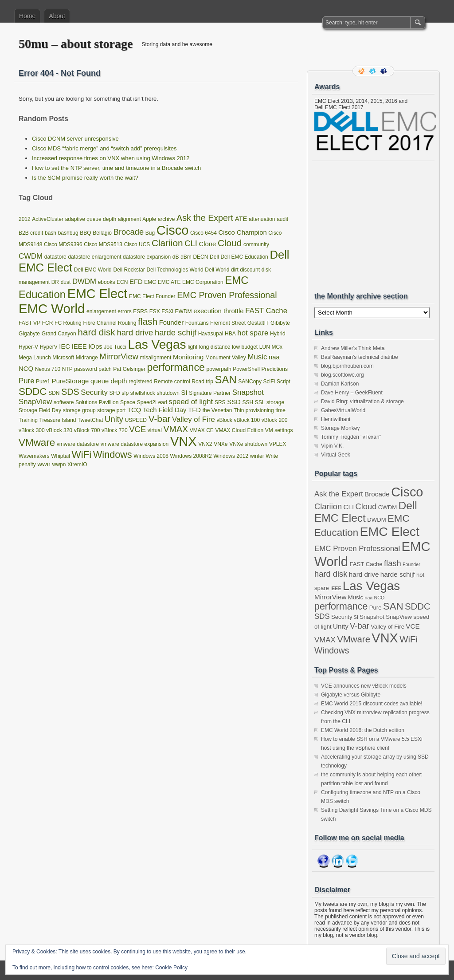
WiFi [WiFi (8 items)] (82, 455)
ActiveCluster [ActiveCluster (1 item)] (48, 219)
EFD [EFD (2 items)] (136, 282)
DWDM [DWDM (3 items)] (84, 281)
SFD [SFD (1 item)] (115, 393)
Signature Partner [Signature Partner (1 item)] (210, 393)
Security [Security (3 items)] (94, 392)
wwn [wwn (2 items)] (44, 464)
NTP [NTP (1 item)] (67, 369)
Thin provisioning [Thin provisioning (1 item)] (254, 410)
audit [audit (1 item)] (282, 219)
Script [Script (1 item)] (284, 382)
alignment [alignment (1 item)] (129, 219)
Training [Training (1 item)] (28, 420)
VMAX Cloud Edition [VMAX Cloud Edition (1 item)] (240, 430)
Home (27, 16)
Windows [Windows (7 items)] (113, 455)
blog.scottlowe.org (342, 375)
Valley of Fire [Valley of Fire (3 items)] (194, 419)
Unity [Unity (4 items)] (114, 419)
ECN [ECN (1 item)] (122, 282)
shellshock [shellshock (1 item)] (143, 393)
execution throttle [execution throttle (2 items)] (218, 311)
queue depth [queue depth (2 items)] (109, 381)
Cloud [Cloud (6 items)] (230, 243)
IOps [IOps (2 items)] (95, 346)
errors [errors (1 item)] (124, 311)
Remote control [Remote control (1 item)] (172, 382)
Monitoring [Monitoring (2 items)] (188, 357)
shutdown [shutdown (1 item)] (168, 393)
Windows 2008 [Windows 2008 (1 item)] (151, 456)
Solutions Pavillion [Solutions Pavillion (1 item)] (97, 402)
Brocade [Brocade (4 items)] (129, 232)
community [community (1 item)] (256, 244)
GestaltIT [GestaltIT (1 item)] (258, 323)
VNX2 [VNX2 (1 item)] (205, 444)
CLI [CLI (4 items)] (191, 243)
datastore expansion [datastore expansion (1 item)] (147, 257)
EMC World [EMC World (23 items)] (52, 309)
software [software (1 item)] (64, 402)
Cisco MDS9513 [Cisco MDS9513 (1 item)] (103, 244)
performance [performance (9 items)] (176, 367)
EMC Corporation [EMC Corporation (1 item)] (203, 282)
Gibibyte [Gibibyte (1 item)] (280, 323)
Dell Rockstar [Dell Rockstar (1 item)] (129, 270)
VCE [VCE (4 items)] (137, 429)
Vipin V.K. (332, 446)
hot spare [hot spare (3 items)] (253, 333)
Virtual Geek (336, 455)
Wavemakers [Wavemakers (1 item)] (34, 456)
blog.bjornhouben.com (347, 366)
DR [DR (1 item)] (55, 282)
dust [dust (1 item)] (66, 282)
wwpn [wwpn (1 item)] (59, 464)
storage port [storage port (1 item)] (111, 410)
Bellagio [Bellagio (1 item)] (102, 233)
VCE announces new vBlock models (364, 686)
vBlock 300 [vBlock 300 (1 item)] (32, 430)
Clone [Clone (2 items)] (207, 244)
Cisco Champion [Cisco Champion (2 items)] (243, 232)
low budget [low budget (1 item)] (245, 347)
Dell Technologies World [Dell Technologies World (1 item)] (175, 270)
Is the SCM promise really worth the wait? (85, 178)
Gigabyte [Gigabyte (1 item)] (29, 334)
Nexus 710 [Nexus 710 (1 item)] (48, 369)
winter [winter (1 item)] (257, 456)
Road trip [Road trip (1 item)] (202, 382)
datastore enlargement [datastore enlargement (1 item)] (94, 257)
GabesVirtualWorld (343, 410)
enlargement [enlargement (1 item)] (101, 311)
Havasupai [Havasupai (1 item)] (211, 334)
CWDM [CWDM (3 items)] (31, 256)
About (57, 16)
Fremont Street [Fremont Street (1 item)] (228, 323)
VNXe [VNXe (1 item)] (221, 444)
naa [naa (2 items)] (274, 357)
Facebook (384, 71)
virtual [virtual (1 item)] (155, 430)
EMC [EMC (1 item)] (150, 282)
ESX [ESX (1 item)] (155, 311)
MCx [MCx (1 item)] (277, 347)
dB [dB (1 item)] (176, 257)
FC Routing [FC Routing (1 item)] (68, 323)
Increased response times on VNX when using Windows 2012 (111, 158)
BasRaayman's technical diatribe (360, 357)
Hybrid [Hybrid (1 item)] (278, 334)
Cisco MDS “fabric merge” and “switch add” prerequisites (104, 148)
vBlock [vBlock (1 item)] (224, 420)
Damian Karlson (340, 384)
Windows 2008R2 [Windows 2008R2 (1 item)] (191, 456)
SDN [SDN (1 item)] (54, 393)
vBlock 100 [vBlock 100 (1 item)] (247, 420)
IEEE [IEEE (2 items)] (79, 346)
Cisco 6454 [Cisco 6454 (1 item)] (204, 233)
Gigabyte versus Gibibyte (351, 695)
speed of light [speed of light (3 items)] (191, 402)
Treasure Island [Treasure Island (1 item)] (58, 420)
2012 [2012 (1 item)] (25, 219)
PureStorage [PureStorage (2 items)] (70, 381)
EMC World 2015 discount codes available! (372, 704)
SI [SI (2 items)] (184, 393)
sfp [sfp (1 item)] (125, 393)
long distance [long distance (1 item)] (215, 347)
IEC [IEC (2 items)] (65, 346)
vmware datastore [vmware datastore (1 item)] (78, 444)
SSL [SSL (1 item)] (260, 402)
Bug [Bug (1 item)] (150, 233)
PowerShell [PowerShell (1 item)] (246, 369)
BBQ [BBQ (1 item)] (85, 233)
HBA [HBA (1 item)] (230, 334)
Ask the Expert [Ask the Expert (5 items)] (205, 218)
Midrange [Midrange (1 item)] (87, 358)
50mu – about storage (76, 44)
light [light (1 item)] (192, 347)
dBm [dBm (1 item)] (186, 257)
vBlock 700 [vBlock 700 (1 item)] (87, 430)
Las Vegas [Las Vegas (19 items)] (157, 344)
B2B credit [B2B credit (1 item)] (31, 233)
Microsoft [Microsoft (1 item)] (63, 358)
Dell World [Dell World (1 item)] (217, 270)
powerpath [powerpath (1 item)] (219, 369)
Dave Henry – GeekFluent (352, 393)
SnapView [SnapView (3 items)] (35, 402)
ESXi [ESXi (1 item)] (167, 311)
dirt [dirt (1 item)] (235, 270)
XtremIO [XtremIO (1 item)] (77, 464)
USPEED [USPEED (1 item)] (136, 420)
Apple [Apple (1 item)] (149, 219)
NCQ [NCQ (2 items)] (26, 369)
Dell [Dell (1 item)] (214, 257)
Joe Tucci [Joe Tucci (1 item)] (115, 347)
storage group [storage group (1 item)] (79, 410)
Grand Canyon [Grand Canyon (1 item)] (59, 334)
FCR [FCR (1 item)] (48, 323)
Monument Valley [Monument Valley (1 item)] (226, 358)
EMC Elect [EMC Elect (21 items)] (98, 294)
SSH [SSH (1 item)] (248, 402)
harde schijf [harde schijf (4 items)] (176, 333)
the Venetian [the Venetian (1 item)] (217, 410)
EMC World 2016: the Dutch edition (363, 730)
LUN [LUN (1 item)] (265, 347)
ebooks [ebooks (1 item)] (107, 282)
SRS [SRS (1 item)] (220, 402)
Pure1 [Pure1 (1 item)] (43, 382)
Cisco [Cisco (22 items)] (173, 230)
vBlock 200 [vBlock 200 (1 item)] (275, 420)
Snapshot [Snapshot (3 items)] (248, 392)
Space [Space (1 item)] (128, 402)
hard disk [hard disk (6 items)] (96, 332)
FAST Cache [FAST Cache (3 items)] (266, 311)
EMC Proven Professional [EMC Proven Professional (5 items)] (227, 295)
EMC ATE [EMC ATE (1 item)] (169, 282)
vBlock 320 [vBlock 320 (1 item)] (59, 430)
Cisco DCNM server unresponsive (75, 139)
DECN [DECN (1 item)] (200, 257)
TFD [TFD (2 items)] (194, 410)
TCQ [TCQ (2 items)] (134, 410)
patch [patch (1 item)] (105, 369)
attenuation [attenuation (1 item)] (262, 219)
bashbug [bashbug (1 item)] (68, 233)
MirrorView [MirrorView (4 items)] (119, 356)
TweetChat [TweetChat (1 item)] (90, 420)
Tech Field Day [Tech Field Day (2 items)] (164, 410)
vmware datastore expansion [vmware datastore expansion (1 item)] (135, 444)
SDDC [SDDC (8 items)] (33, 392)
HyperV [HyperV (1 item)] (49, 347)
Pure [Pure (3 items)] (26, 381)
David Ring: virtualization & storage (362, 401)
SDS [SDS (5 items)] (70, 392)
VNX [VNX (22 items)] (184, 441)
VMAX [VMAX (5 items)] (176, 429)
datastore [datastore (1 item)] (55, 257)
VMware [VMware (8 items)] (37, 443)
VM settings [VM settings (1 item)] (279, 430)
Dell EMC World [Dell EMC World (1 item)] (93, 270)
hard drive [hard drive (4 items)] (135, 333)
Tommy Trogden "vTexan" (351, 437)
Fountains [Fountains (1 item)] (197, 323)
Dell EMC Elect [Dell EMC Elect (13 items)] (366, 512)
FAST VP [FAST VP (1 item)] (29, 323)
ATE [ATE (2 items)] (241, 219)
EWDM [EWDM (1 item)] (184, 311)
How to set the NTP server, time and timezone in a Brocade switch (116, 168)
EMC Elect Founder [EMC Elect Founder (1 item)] (152, 296)
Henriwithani (336, 419)
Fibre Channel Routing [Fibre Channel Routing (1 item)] (110, 323)
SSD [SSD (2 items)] (234, 402)
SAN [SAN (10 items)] (226, 380)
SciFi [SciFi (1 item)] (269, 382)
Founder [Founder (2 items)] (171, 323)
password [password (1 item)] (85, 369)
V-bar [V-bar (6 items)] (160, 419)
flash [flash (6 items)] (148, 321)
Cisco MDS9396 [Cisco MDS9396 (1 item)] (63, 244)
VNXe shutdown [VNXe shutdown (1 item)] (248, 444)
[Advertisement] (381, 226)
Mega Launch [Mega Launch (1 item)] (35, 358)
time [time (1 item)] (280, 410)
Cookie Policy (171, 968)
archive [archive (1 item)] (166, 219)
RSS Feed (362, 71)
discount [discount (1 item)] (250, 270)
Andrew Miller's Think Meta (353, 348)
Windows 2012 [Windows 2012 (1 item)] (231, 456)
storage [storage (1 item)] (275, 402)
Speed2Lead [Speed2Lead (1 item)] (152, 402)
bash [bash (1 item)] (51, 233)
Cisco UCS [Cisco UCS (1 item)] (137, 244)
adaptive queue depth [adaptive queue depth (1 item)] (91, 219)
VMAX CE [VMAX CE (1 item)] (202, 430)
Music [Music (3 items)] (257, 357)
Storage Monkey (340, 428)
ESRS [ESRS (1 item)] (140, 311)
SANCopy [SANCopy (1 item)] (250, 382)
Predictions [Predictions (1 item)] (275, 369)
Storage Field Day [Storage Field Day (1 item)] (40, 410)
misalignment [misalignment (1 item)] (156, 358)
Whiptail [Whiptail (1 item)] (61, 456)
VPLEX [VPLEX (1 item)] (278, 444)
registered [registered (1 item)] (140, 382)
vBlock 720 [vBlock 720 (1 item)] (115, 430)
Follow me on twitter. (373, 71)
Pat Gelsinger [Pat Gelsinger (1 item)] (129, 369)
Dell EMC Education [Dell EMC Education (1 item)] (244, 257)
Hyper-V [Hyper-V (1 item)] (28, 347)
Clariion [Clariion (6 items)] (167, 243)
